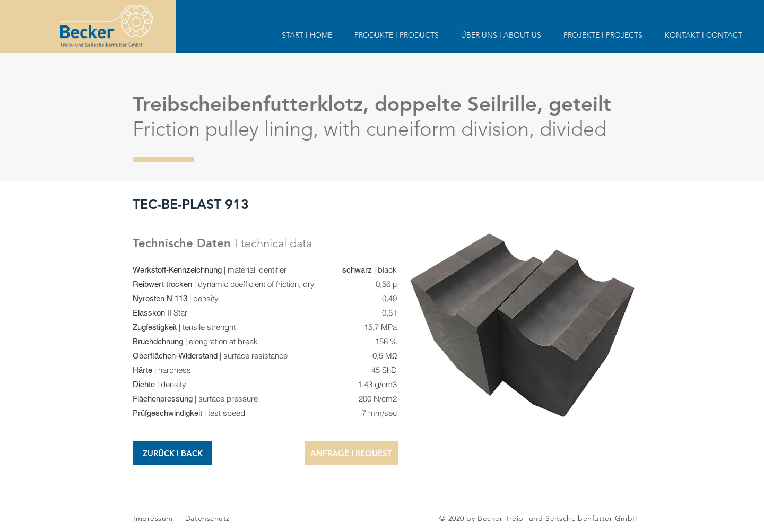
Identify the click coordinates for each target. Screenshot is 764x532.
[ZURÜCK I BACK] (172, 453)
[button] (351, 453)
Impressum (153, 518)
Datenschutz (207, 518)
